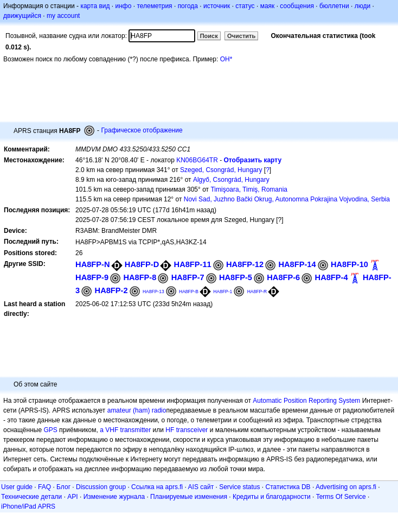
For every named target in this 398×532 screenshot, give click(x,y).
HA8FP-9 (92, 277)
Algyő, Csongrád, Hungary (231, 180)
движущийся (22, 16)
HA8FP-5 (236, 277)
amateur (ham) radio (137, 410)
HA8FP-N (92, 264)
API (72, 497)
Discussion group (101, 487)
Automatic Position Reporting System (306, 401)
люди (362, 6)
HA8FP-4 (332, 277)
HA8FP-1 (223, 292)
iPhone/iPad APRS (28, 506)
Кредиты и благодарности (272, 497)
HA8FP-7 (188, 277)
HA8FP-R (257, 292)
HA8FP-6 (283, 277)
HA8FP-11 (193, 264)
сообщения (297, 6)
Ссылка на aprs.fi (157, 487)
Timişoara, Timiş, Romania (249, 189)
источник (217, 6)
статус (245, 6)
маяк (268, 6)
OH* (226, 59)
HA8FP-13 (153, 292)
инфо (123, 6)
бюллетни (334, 6)
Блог (63, 487)
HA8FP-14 (297, 264)
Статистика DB (288, 487)
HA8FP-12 (245, 264)
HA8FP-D (142, 264)
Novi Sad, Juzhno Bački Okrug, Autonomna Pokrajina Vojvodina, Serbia (287, 199)
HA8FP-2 (111, 290)
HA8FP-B (189, 292)
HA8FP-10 (349, 264)
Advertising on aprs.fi (346, 487)
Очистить (241, 36)
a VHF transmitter (125, 430)
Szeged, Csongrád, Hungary (221, 170)
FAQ (44, 487)
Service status (239, 487)
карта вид (95, 6)
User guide (17, 487)
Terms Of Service (341, 497)
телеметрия (154, 6)
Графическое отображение (142, 130)
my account (63, 16)
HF (170, 430)
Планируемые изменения (189, 497)
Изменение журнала (114, 497)
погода (188, 6)
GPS (50, 430)
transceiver (192, 430)
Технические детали (31, 497)
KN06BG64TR (197, 160)
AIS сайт (201, 487)
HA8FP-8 (140, 277)
